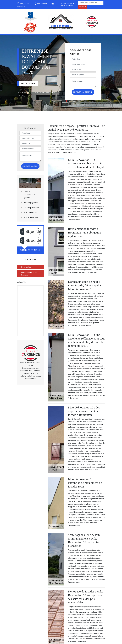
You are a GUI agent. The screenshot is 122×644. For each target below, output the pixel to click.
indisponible (23, 4)
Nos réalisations (28, 83)
